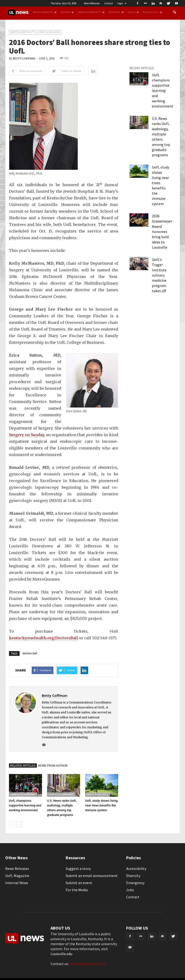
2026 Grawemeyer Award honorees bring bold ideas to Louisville (162, 232)
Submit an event (79, 883)
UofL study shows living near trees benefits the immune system (101, 805)
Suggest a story (78, 868)
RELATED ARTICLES (23, 765)
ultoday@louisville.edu (88, 964)
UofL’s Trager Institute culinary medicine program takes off (159, 275)
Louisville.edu (61, 954)
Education (116, 12)
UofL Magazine (17, 876)
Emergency (135, 883)
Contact (109, 3)
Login (122, 3)
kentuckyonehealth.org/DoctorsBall (43, 638)
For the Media (77, 890)
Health (133, 12)
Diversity (133, 876)
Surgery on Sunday (26, 435)
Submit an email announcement (92, 876)
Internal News (17, 883)
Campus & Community (91, 12)
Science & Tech (152, 12)
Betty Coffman (24, 59)
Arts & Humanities (45, 12)
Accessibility (136, 868)
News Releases (92, 3)
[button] (174, 12)
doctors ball (30, 653)
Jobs (130, 890)
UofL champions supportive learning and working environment (25, 805)
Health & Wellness (49, 32)
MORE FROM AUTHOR (53, 765)
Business (67, 12)
